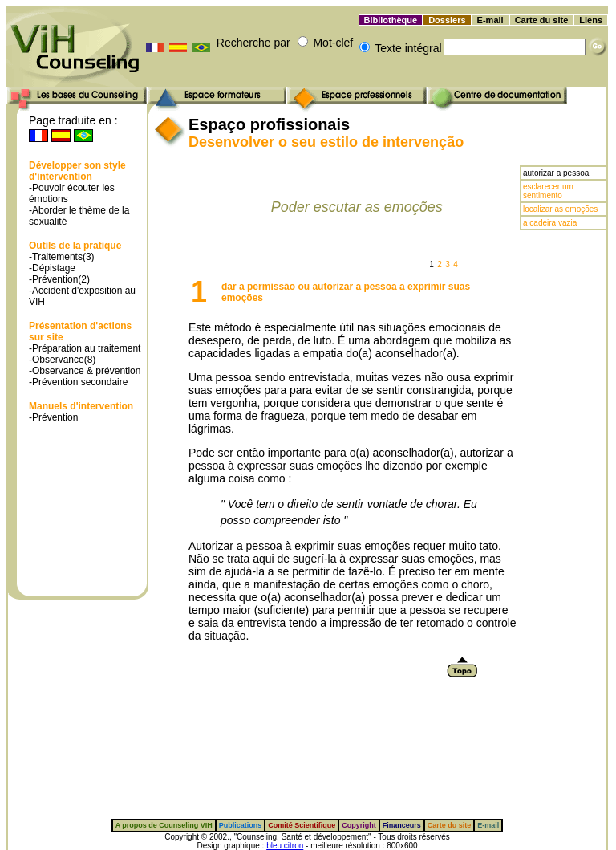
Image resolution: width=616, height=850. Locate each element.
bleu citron (285, 846)
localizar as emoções (560, 209)
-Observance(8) (62, 360)
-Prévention (53, 417)
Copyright (359, 825)
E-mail (490, 20)
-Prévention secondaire (78, 382)
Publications (241, 825)
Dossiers (447, 20)
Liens (591, 20)
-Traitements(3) (62, 257)
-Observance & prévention (85, 371)
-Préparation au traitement (85, 348)
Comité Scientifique (302, 825)
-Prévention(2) (59, 279)
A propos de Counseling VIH (164, 825)
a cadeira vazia (550, 223)
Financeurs (402, 825)
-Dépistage (52, 268)
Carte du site (542, 20)
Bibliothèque (391, 20)
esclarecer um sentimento (548, 191)
